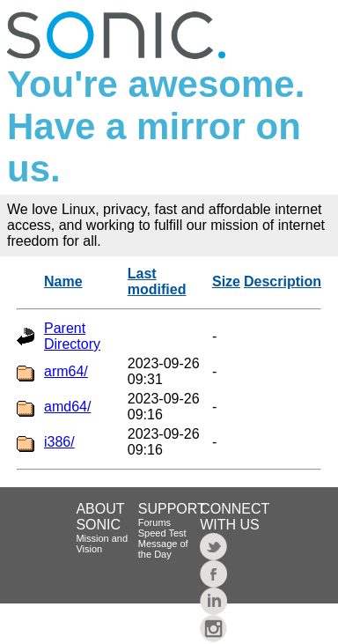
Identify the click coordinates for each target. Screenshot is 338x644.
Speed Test (162, 533)
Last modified (157, 281)
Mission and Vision (102, 544)
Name (63, 281)
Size (226, 281)
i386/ (59, 442)
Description (283, 281)
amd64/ (67, 407)
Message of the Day (163, 549)
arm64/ (66, 371)
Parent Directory (72, 336)
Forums (154, 522)
